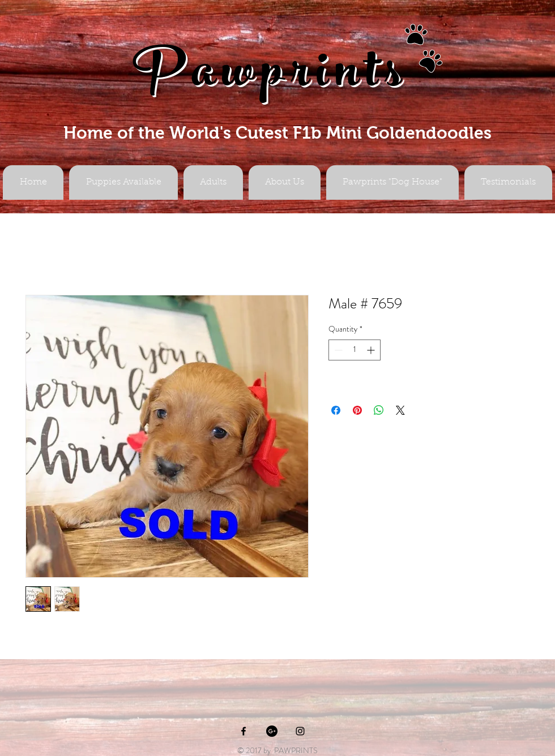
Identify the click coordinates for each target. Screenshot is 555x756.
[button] (213, 182)
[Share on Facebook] (336, 410)
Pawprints (271, 77)
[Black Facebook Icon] (244, 731)
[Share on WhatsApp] (379, 410)
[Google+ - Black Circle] (272, 731)
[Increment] (372, 350)
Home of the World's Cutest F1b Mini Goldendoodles (277, 133)
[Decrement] (337, 350)
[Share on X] (400, 410)
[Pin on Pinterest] (357, 410)
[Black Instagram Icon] (300, 731)
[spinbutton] (355, 350)
